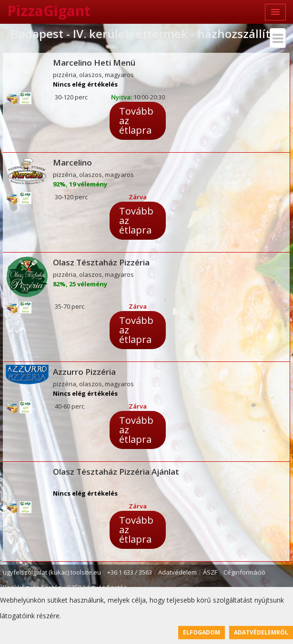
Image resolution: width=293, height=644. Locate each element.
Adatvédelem (177, 572)
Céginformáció (244, 572)
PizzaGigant (49, 11)
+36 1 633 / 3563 (130, 572)
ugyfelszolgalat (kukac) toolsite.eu (52, 572)
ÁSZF (210, 572)
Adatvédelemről (261, 632)
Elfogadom (202, 632)
